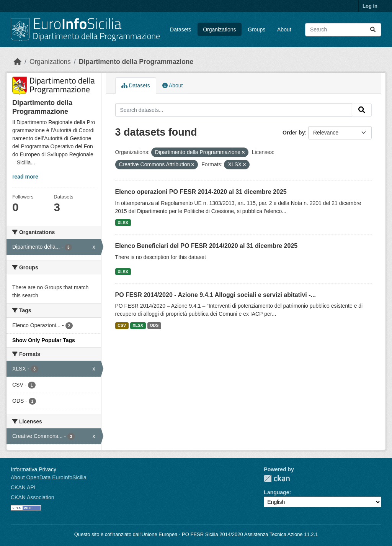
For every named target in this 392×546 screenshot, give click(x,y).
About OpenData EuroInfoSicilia (49, 477)
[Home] (18, 62)
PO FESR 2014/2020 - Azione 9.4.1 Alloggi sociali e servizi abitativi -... (216, 295)
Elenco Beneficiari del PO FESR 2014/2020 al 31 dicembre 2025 (207, 246)
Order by (294, 133)
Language (276, 492)
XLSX (123, 223)
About (284, 30)
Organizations (219, 30)
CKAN (277, 478)
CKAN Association (33, 497)
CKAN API (23, 487)
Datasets (180, 30)
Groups (256, 30)
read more (25, 177)
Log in (370, 6)
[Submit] (373, 30)
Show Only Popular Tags (44, 340)
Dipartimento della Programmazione (136, 62)
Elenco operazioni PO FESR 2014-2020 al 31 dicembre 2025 (201, 192)
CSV (122, 325)
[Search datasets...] (343, 30)
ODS (154, 325)
